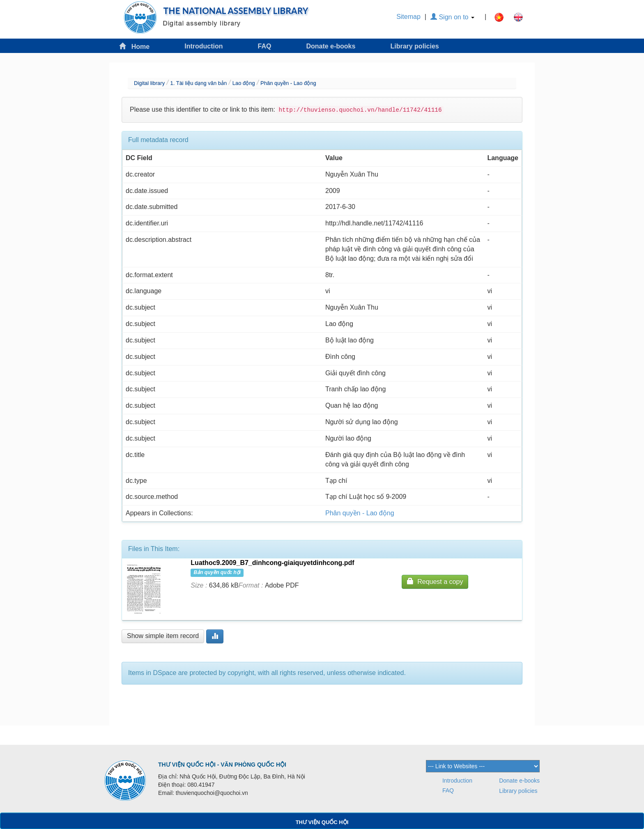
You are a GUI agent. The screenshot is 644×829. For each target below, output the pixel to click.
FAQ (265, 46)
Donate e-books (331, 46)
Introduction (204, 46)
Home (134, 46)
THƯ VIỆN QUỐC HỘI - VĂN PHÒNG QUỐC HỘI (222, 765)
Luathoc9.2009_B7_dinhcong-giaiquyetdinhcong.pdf (272, 563)
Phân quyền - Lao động (288, 83)
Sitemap (408, 17)
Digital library (149, 83)
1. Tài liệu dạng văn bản (198, 83)
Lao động (244, 83)
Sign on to (452, 17)
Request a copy (435, 581)
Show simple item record (163, 636)
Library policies (414, 46)
